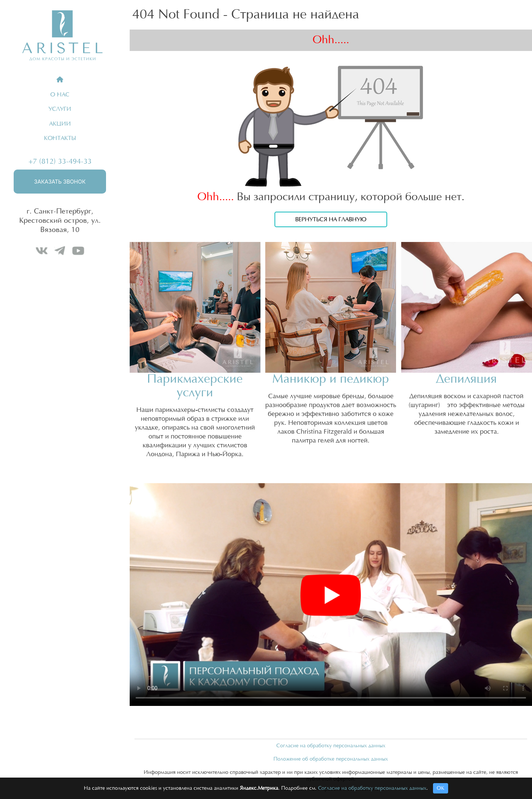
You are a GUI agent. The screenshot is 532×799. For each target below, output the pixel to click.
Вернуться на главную (331, 219)
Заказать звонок (60, 182)
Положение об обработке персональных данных (331, 759)
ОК (441, 788)
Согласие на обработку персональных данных (331, 746)
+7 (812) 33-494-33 (60, 161)
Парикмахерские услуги (195, 386)
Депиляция (466, 379)
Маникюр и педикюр (331, 379)
